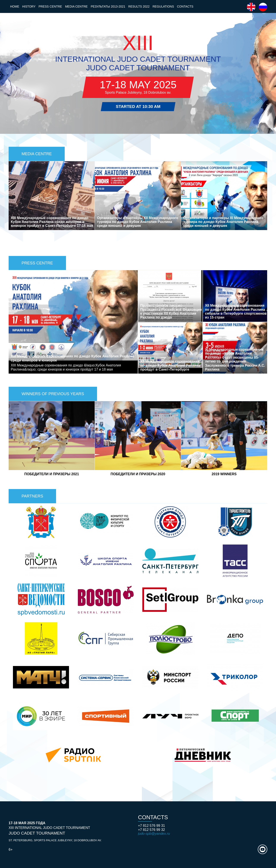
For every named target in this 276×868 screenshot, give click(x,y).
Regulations (163, 6)
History (29, 6)
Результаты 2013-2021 (108, 6)
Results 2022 (139, 6)
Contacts (185, 6)
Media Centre (76, 6)
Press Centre (50, 6)
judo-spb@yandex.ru (154, 834)
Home (15, 6)
